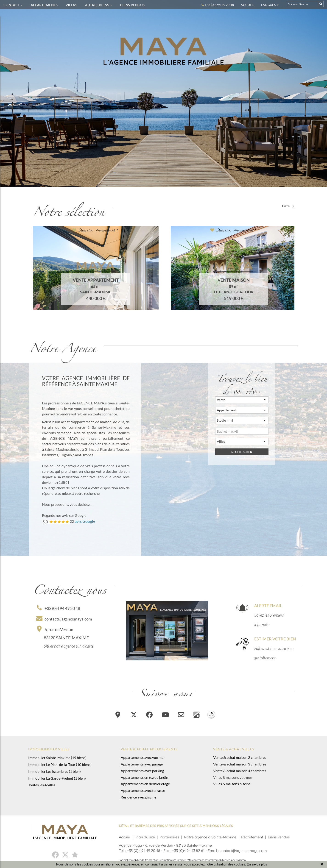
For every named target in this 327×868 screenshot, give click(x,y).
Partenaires (169, 837)
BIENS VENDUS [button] (132, 5)
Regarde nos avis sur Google (64, 515)
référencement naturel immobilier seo (209, 860)
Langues (270, 5)
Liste (288, 206)
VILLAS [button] (71, 5)
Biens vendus (279, 837)
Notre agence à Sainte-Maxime (210, 837)
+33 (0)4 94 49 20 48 (59, 608)
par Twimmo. (239, 860)
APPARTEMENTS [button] (44, 5)
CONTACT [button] (13, 5)
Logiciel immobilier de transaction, (139, 860)
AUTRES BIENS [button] (99, 5)
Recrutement (252, 837)
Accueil (247, 5)
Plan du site (145, 837)
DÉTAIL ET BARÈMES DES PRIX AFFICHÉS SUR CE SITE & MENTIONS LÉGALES (176, 826)
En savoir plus (257, 864)
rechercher (242, 452)
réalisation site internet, (173, 860)
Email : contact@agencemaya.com (237, 851)
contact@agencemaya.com (64, 619)
